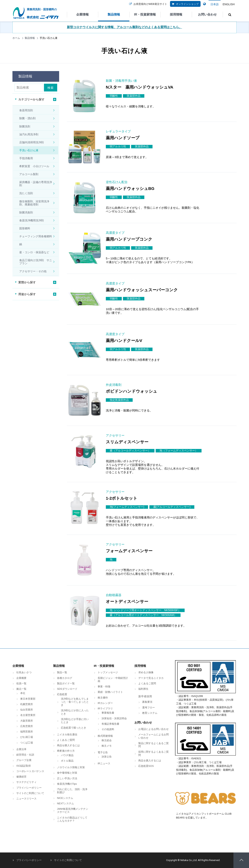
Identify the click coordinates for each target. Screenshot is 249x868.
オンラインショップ (184, 7)
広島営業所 (27, 726)
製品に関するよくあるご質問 (153, 745)
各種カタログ (65, 678)
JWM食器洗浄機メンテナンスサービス (73, 810)
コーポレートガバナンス (30, 771)
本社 (23, 693)
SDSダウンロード (67, 689)
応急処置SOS (146, 766)
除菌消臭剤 (26, 212)
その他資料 (108, 729)
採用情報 (176, 14)
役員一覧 (21, 683)
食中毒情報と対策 (67, 773)
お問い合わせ (207, 14)
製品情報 (114, 14)
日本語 (215, 4)
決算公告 (107, 757)
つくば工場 (27, 743)
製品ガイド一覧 (66, 683)
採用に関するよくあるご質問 (153, 753)
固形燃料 (25, 228)
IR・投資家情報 (145, 14)
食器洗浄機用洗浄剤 (32, 220)
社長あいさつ (24, 672)
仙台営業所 (27, 710)
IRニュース (104, 763)
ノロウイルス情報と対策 (71, 767)
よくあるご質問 (66, 740)
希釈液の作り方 (66, 751)
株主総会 (107, 740)
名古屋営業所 (28, 715)
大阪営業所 (27, 721)
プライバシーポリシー (29, 788)
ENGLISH (229, 4)
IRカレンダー (105, 703)
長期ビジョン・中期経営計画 (113, 680)
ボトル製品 (67, 761)
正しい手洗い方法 (67, 778)
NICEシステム (65, 798)
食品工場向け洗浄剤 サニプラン (36, 262)
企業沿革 (21, 749)
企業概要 (21, 678)
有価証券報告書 (110, 724)
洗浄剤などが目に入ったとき (75, 712)
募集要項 (147, 702)
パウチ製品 (67, 755)
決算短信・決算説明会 (114, 718)
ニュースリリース (26, 799)
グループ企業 (24, 760)
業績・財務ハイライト (110, 692)
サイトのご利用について (30, 793)
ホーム (16, 38)
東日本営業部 (28, 699)
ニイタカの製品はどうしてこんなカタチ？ (72, 819)
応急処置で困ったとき (74, 728)
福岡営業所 (27, 732)
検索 (51, 88)
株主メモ (107, 746)
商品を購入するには (68, 745)
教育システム (150, 713)
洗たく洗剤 (26, 193)
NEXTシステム (65, 803)
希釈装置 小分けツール (34, 166)
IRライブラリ (105, 708)
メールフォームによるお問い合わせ (153, 736)
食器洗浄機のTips (67, 784)
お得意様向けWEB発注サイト (147, 7)
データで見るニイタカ (151, 678)
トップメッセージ (108, 672)
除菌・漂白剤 (27, 118)
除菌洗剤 (25, 126)
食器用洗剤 (26, 110)
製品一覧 (62, 672)
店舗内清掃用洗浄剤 (32, 142)
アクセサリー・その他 (33, 271)
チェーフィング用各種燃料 (36, 236)
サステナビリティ (26, 782)
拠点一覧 (21, 689)
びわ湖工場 (27, 737)
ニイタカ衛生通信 (67, 734)
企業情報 (82, 14)
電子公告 (103, 752)
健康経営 (21, 777)
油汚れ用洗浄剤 (29, 134)
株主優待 (103, 698)
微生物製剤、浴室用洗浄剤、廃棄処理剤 (34, 203)
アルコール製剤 (29, 174)
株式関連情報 (105, 736)
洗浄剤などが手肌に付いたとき (75, 721)
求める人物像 (146, 672)
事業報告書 (108, 713)
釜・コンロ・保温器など (34, 252)
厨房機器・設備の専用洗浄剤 (36, 184)
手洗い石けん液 (29, 150)
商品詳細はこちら (221, 109)
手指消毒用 (26, 158)
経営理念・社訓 (25, 755)
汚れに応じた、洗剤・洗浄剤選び (72, 791)
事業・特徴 (104, 687)
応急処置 (62, 694)
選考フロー (149, 708)
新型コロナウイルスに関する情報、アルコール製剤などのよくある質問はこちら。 (124, 27)
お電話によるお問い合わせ (153, 729)
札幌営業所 (27, 704)
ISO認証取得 (24, 766)
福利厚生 (143, 689)
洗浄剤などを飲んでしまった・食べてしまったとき (75, 702)
